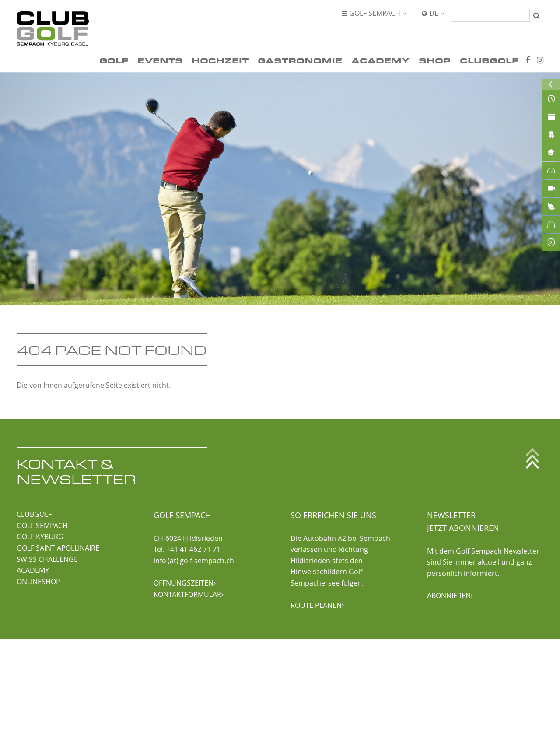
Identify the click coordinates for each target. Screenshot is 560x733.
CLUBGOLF (34, 514)
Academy (380, 60)
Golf (114, 60)
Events (160, 60)
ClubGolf (489, 60)
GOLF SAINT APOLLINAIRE (58, 548)
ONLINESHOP (38, 582)
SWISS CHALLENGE (47, 559)
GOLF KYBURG (40, 537)
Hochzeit (220, 60)
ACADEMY (33, 570)
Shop (435, 60)
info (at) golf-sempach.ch (194, 561)
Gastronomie (300, 60)
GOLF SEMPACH (42, 526)
